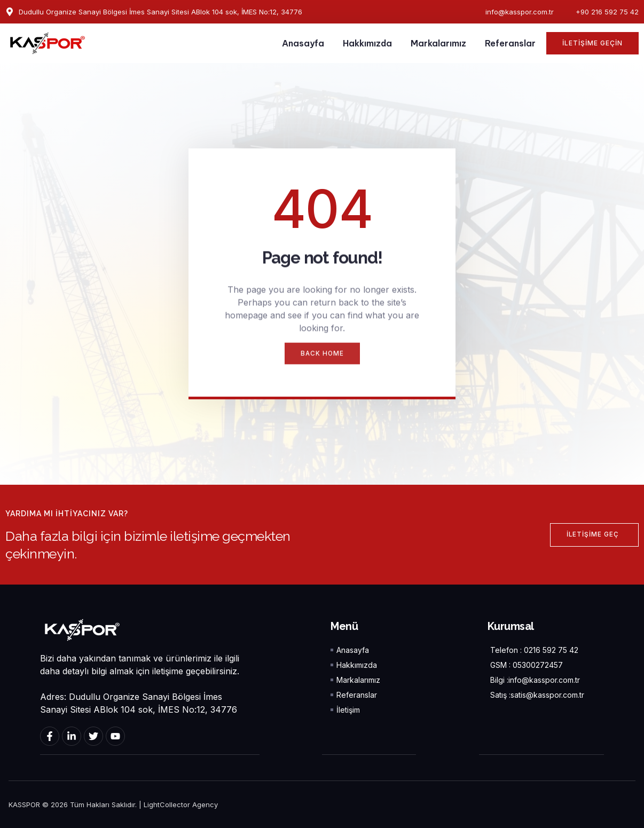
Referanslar (510, 43)
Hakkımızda (367, 43)
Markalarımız (438, 43)
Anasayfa (303, 43)
